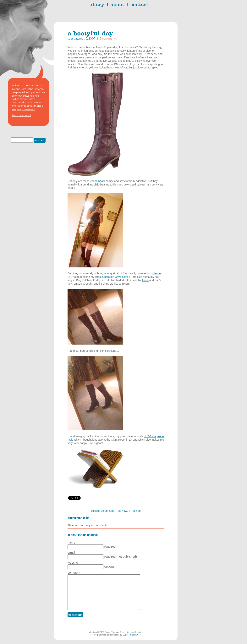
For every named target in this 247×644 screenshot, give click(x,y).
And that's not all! (21, 115)
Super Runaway (130, 635)
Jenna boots (98, 181)
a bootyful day (90, 33)
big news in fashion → (131, 511)
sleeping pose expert (23, 109)
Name (71, 542)
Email (71, 553)
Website (73, 563)
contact (139, 4)
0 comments (108, 38)
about (117, 4)
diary (98, 4)
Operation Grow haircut (116, 277)
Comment (74, 573)
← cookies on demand (101, 511)
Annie (145, 280)
